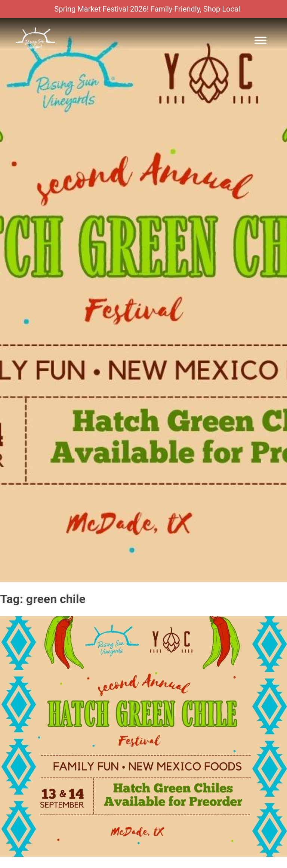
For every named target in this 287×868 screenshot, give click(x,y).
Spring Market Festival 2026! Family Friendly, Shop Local (147, 9)
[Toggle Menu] (260, 40)
